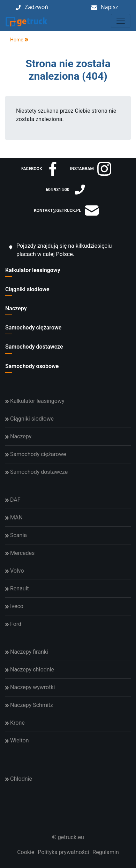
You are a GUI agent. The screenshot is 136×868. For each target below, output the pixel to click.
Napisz (109, 7)
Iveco (14, 606)
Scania (16, 535)
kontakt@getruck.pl (66, 210)
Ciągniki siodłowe (27, 289)
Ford (13, 624)
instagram (91, 169)
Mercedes (20, 553)
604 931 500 (66, 190)
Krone (15, 723)
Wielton (17, 740)
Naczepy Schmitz (29, 705)
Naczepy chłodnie (30, 670)
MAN (14, 517)
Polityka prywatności (63, 852)
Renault (17, 588)
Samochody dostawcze (34, 347)
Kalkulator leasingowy (33, 270)
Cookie (26, 852)
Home (14, 40)
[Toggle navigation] (121, 21)
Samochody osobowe (32, 366)
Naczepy (16, 308)
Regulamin (106, 852)
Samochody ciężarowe (33, 328)
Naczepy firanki (27, 652)
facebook (40, 169)
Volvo (15, 571)
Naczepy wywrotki (30, 687)
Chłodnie (19, 779)
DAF (13, 500)
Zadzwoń (36, 7)
